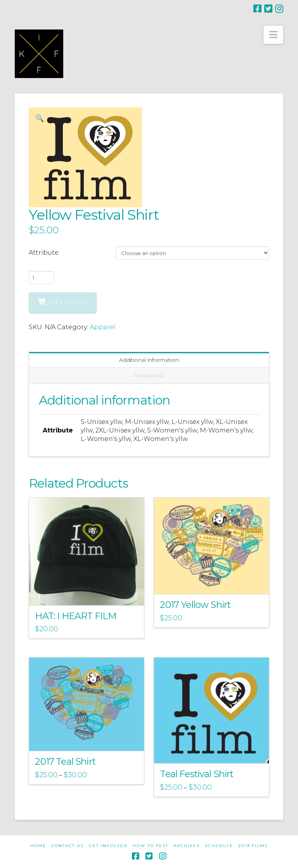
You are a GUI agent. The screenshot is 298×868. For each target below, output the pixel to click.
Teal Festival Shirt (197, 774)
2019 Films (253, 846)
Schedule (219, 846)
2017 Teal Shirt (65, 761)
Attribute (44, 253)
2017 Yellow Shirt (195, 605)
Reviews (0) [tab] (149, 375)
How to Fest (151, 846)
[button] (273, 35)
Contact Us (68, 846)
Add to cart (68, 302)
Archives (187, 846)
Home (38, 846)
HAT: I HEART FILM (76, 616)
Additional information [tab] (149, 360)
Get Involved (108, 846)
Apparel (103, 327)
